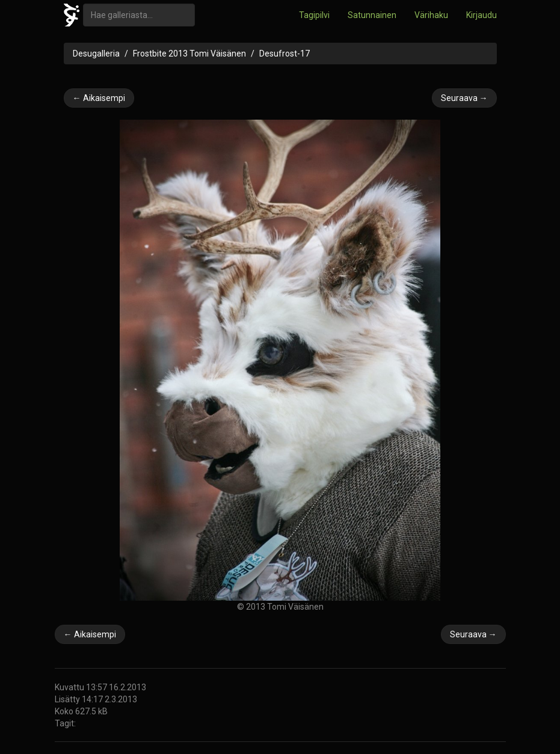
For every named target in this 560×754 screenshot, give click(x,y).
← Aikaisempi (99, 98)
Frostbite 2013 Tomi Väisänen (189, 54)
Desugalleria (96, 54)
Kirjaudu (482, 15)
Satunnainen (372, 15)
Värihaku (431, 15)
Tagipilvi (314, 15)
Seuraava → (464, 98)
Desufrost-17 (285, 54)
